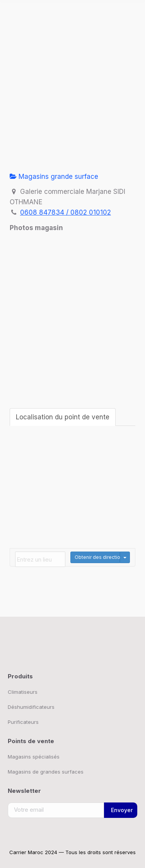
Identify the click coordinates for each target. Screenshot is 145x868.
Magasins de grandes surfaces (46, 772)
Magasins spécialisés (34, 757)
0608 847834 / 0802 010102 (66, 212)
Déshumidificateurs (31, 707)
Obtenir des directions (97, 557)
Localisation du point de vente (63, 417)
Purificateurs (23, 722)
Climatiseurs (23, 692)
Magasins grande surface (54, 177)
